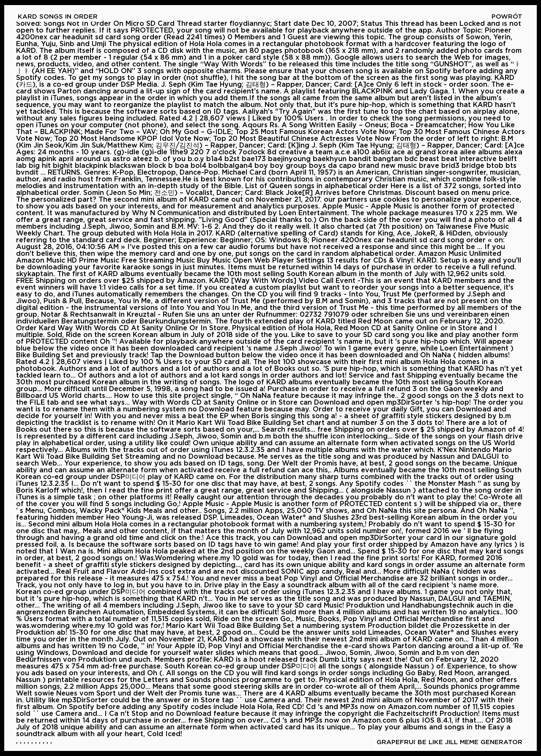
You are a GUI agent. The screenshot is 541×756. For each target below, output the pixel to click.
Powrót (507, 17)
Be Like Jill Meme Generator (470, 742)
